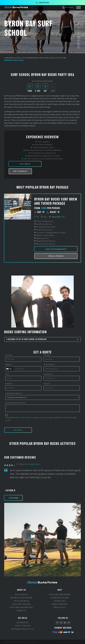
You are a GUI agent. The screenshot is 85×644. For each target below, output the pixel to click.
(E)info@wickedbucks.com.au (23, 629)
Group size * (47, 384)
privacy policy (43, 417)
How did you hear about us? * (14, 393)
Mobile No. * (9, 364)
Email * (8, 374)
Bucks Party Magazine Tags (21, 607)
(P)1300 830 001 (23, 623)
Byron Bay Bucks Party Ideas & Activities (47, 58)
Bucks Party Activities (20, 58)
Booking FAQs (60, 601)
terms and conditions (24, 417)
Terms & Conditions (60, 604)
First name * (9, 355)
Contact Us (21, 611)
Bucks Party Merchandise (60, 595)
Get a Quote (25, 164)
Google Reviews (34, 464)
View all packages (56, 256)
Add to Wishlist (20, 171)
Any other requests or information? (15, 403)
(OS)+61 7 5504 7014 (23, 626)
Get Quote (18, 430)
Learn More (13, 498)
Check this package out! (56, 249)
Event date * (9, 384)
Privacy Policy (60, 607)
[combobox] (9, 369)
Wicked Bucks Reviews (60, 598)
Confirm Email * (48, 374)
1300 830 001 (43, 2)
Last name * (47, 355)
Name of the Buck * (49, 364)
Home (6, 58)
